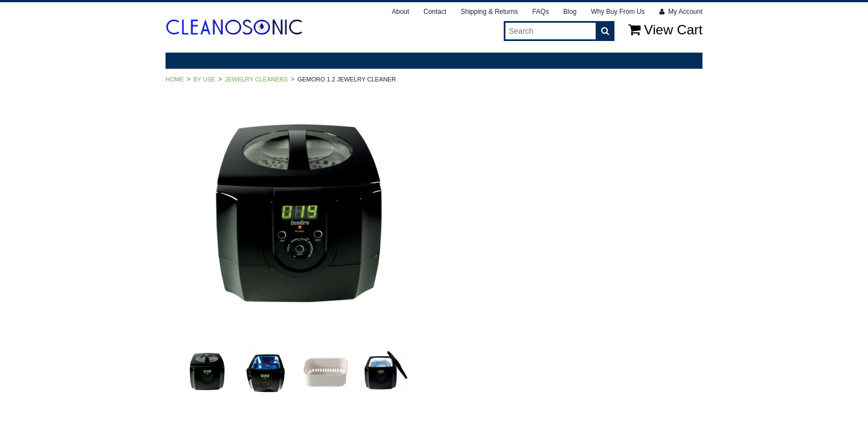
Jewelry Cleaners (256, 79)
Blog (570, 12)
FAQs (541, 12)
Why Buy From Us (618, 12)
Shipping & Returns (489, 12)
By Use (204, 79)
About (401, 12)
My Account (681, 12)
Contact (435, 12)
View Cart (665, 30)
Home (175, 79)
